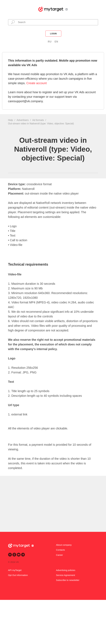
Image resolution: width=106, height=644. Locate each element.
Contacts (60, 550)
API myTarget (15, 570)
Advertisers (23, 120)
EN (56, 42)
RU (50, 42)
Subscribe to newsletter (68, 580)
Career (60, 555)
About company (64, 545)
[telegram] (23, 555)
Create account (37, 83)
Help (11, 120)
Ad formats (38, 120)
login (53, 34)
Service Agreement (66, 575)
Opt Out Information (18, 575)
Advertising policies (66, 570)
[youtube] (19, 555)
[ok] (14, 555)
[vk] (10, 555)
